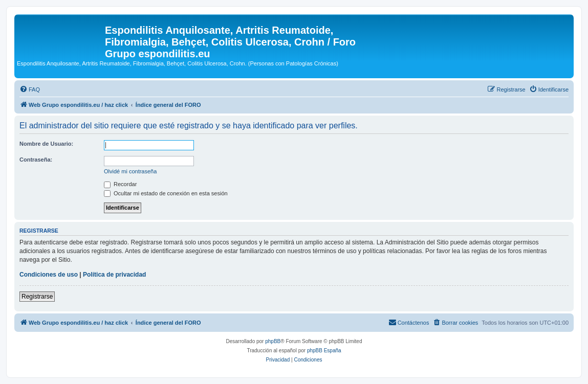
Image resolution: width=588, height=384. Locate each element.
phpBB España (324, 351)
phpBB (273, 341)
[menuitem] (30, 89)
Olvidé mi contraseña (130, 171)
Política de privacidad (114, 275)
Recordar (120, 184)
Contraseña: (36, 160)
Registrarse (37, 297)
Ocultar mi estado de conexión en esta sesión (166, 193)
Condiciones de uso (49, 275)
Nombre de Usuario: (46, 144)
